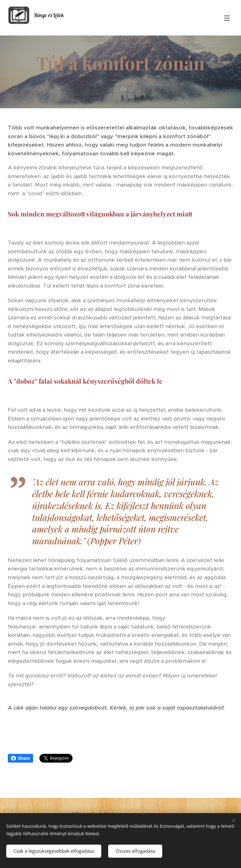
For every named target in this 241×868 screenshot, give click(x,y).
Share (20, 758)
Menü (227, 18)
